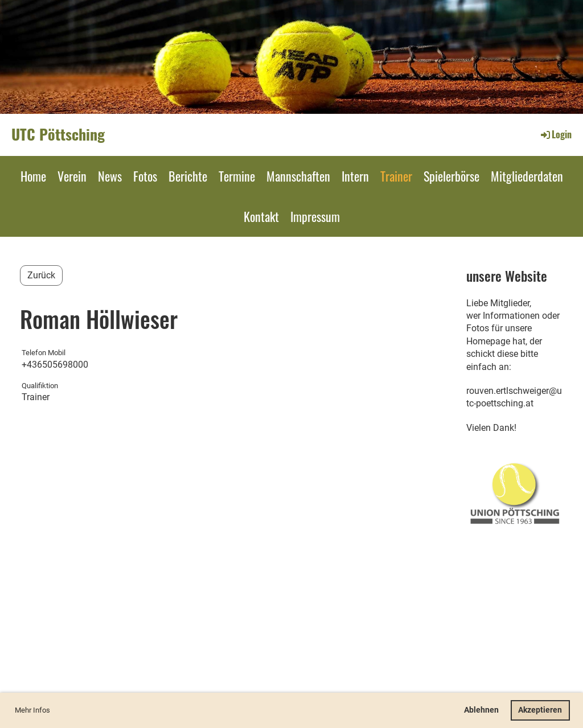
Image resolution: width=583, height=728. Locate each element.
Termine (237, 176)
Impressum (315, 216)
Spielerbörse (451, 176)
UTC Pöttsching (58, 134)
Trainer (396, 176)
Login (555, 134)
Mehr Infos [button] (32, 710)
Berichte (188, 176)
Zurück (41, 275)
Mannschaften (298, 176)
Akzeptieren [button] (540, 710)
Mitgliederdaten (527, 176)
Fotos (145, 176)
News (110, 176)
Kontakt (261, 216)
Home (33, 176)
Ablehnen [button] (481, 710)
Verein (72, 176)
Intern (355, 176)
